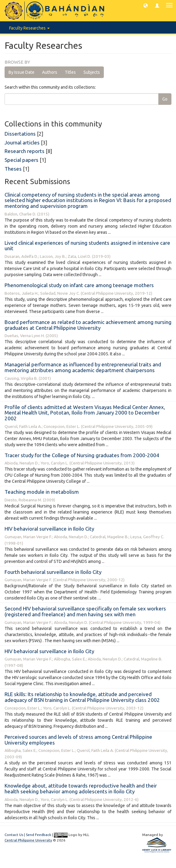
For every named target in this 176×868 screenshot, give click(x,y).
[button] (146, 5)
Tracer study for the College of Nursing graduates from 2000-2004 (82, 455)
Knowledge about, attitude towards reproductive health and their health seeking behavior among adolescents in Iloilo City (81, 788)
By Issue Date (21, 72)
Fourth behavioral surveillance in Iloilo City (53, 572)
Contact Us (14, 835)
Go (165, 99)
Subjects (92, 72)
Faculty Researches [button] (29, 28)
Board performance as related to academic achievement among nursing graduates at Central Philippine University (88, 325)
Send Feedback (39, 835)
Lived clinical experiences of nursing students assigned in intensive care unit (87, 246)
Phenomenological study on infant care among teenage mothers (79, 285)
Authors (50, 72)
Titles (70, 72)
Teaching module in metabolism (42, 492)
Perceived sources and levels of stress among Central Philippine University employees (78, 740)
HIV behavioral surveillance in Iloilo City (49, 529)
